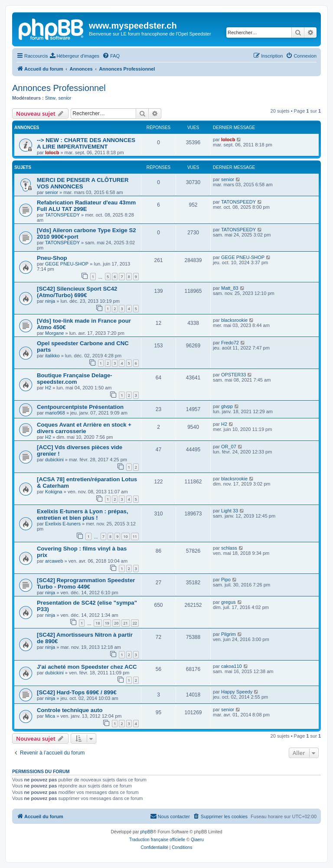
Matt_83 (230, 288)
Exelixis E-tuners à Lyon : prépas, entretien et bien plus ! (83, 515)
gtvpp (227, 406)
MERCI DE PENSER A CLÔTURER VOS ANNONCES (83, 183)
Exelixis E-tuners (63, 524)
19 (107, 623)
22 (135, 623)
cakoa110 (232, 666)
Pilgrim (229, 634)
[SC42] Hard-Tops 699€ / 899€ (77, 692)
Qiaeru (197, 840)
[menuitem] (75, 56)
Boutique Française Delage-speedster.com (75, 379)
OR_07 (229, 447)
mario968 (55, 413)
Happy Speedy (237, 692)
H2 (48, 388)
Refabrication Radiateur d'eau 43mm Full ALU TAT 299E (86, 206)
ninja (50, 301)
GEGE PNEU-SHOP (67, 264)
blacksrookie (234, 320)
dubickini (54, 460)
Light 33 (230, 511)
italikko (52, 356)
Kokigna (54, 492)
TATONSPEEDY (62, 215)
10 (125, 536)
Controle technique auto (70, 710)
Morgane (54, 333)
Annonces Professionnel (59, 88)
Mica (50, 716)
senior (65, 98)
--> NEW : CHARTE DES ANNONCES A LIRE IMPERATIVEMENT (86, 143)
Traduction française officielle (157, 840)
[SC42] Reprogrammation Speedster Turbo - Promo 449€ (86, 583)
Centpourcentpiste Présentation (80, 407)
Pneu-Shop (52, 258)
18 (98, 623)
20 (116, 623)
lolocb (52, 152)
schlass (229, 548)
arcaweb (54, 561)
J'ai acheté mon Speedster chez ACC (87, 667)
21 (125, 623)
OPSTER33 (233, 375)
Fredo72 (230, 343)
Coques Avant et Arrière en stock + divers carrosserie (84, 428)
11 (135, 536)
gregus (229, 602)
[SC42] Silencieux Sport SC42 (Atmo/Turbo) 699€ (77, 292)
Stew (50, 98)
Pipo (226, 580)
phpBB (147, 832)
